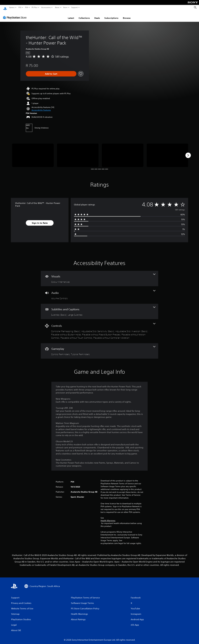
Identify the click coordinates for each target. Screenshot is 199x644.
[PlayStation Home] (5, 8)
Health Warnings (108, 518)
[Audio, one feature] (100, 292)
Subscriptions (111, 15)
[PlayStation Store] (16, 15)
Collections (84, 15)
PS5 (20, 7)
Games (12, 7)
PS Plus (35, 7)
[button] (41, 108)
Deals (97, 15)
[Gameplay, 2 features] (100, 348)
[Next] (188, 153)
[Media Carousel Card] (33, 153)
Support (75, 7)
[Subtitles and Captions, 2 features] (100, 309)
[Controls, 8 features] (100, 329)
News (57, 7)
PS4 (27, 7)
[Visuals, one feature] (100, 276)
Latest (71, 15)
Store (65, 7)
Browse (127, 15)
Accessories (46, 7)
